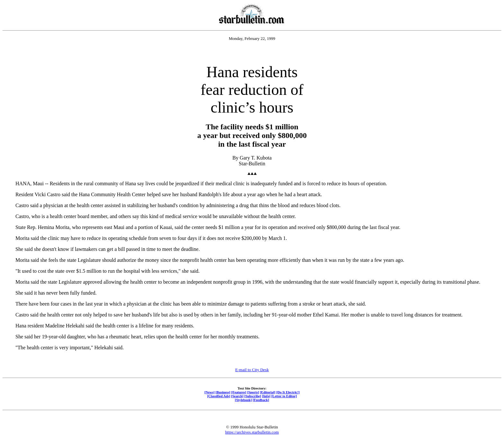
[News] (210, 392)
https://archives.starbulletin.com (252, 432)
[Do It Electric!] (288, 392)
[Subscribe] (253, 396)
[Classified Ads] (219, 396)
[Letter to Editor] (284, 396)
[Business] (223, 392)
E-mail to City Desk (252, 370)
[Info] (266, 396)
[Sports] (253, 392)
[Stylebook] (243, 400)
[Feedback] (261, 400)
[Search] (237, 396)
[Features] (239, 392)
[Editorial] (267, 392)
